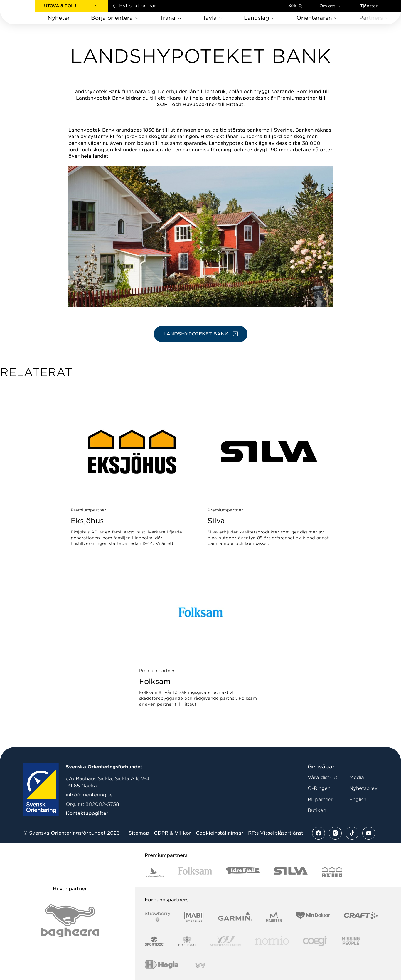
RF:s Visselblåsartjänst (276, 833)
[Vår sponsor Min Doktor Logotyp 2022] (313, 917)
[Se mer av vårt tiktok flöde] (352, 833)
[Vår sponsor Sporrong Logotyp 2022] (187, 941)
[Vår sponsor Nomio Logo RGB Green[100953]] (272, 941)
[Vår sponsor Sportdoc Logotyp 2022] (154, 941)
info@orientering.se (89, 795)
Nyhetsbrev (363, 788)
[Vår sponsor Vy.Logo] (200, 965)
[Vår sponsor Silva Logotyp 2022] (291, 872)
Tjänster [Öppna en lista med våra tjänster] (369, 6)
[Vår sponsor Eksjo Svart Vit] (332, 872)
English (358, 799)
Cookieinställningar (220, 833)
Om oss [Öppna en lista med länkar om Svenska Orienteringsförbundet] (330, 6)
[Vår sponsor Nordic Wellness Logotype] (226, 941)
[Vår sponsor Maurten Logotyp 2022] (274, 917)
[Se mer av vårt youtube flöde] (369, 833)
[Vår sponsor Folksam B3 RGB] (195, 872)
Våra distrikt (323, 777)
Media (357, 777)
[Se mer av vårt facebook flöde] (319, 833)
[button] (71, 6)
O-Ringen (319, 788)
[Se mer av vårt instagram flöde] (335, 833)
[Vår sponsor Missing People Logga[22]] (351, 941)
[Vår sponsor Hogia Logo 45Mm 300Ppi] (162, 965)
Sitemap (139, 833)
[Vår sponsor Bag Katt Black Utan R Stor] (70, 921)
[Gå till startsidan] (27, 12)
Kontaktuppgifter (87, 813)
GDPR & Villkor (172, 833)
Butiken (317, 810)
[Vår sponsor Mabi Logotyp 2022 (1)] (194, 917)
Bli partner (320, 799)
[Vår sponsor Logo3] (315, 941)
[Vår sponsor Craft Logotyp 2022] (361, 917)
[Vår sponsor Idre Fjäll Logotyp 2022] (243, 872)
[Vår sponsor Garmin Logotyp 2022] (235, 917)
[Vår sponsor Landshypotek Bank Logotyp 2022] (154, 872)
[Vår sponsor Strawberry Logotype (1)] (158, 917)
